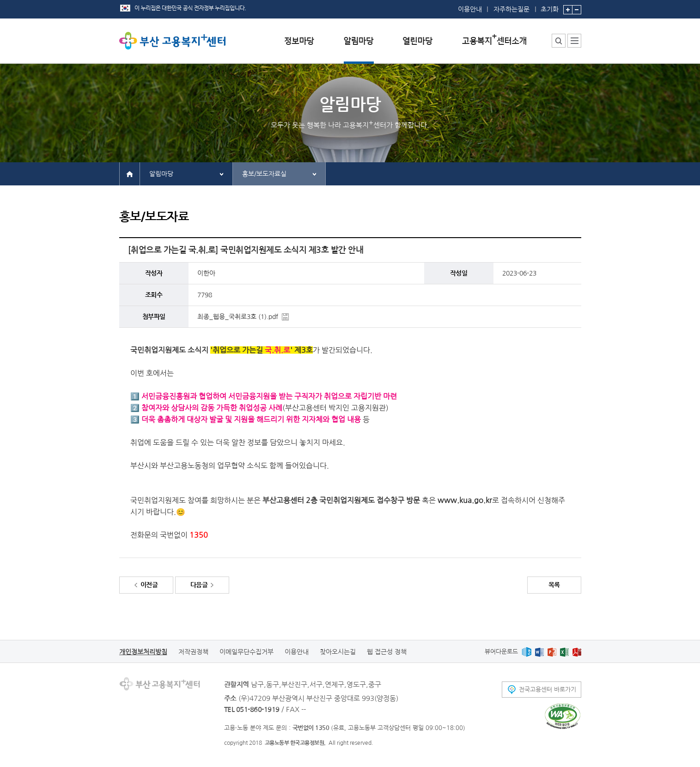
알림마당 (161, 174)
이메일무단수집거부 (247, 652)
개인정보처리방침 (143, 652)
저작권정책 (193, 652)
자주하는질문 (511, 9)
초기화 (550, 6)
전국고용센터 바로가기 (548, 690)
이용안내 (470, 9)
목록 (554, 585)
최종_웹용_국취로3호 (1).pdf (238, 317)
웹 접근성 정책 (387, 652)
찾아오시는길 (338, 652)
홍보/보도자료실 (264, 174)
